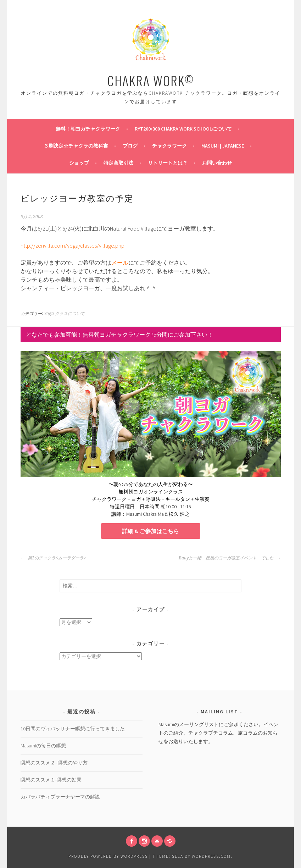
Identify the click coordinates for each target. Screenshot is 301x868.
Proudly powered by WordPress (108, 856)
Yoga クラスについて (64, 314)
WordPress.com (211, 856)
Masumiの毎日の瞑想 (43, 746)
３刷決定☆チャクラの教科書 (76, 146)
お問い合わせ (217, 163)
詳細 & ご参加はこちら (150, 531)
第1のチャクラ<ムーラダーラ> (53, 558)
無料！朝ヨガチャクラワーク (88, 129)
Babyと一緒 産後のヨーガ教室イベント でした (230, 558)
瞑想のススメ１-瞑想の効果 (51, 780)
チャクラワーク (169, 146)
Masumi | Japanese (223, 146)
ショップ (79, 163)
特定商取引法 (118, 163)
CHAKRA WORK (151, 80)
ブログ (130, 146)
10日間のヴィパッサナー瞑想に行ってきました (73, 729)
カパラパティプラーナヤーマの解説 (60, 797)
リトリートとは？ (168, 163)
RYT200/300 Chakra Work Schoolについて (183, 129)
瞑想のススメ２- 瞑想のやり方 (54, 763)
